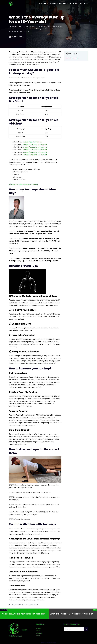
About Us (82, 4)
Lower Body (54, 4)
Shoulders (35, 605)
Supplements (64, 4)
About (38, 631)
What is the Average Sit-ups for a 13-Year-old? (71, 614)
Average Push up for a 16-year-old (35, 152)
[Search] (86, 629)
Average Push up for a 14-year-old (35, 147)
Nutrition (75, 4)
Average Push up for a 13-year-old (35, 144)
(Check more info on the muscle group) (23, 184)
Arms (25, 605)
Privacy (38, 636)
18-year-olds (19, 605)
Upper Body (44, 4)
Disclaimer (39, 633)
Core (29, 605)
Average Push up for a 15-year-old (35, 150)
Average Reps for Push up (32, 142)
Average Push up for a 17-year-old (35, 155)
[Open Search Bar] (87, 4)
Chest (13, 605)
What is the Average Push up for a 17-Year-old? (23, 614)
